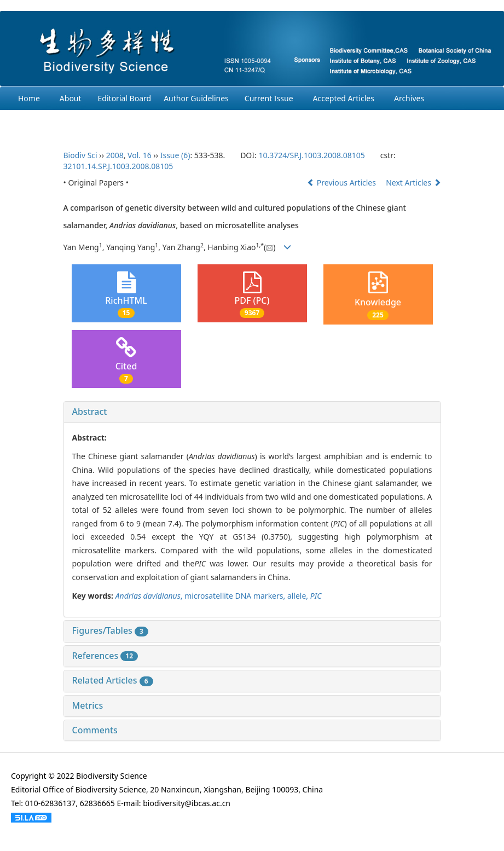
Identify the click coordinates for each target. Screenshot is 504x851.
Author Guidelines (196, 98)
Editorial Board (125, 98)
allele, (299, 596)
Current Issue (269, 98)
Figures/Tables (110, 630)
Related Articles (113, 680)
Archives (409, 98)
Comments (95, 730)
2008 (115, 155)
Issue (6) (175, 155)
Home (29, 98)
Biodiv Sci (80, 155)
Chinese (152, 122)
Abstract (90, 412)
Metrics (88, 705)
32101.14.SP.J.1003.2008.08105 (118, 166)
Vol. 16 (140, 155)
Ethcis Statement (48, 122)
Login (108, 122)
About (71, 98)
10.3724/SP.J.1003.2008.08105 (311, 155)
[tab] (252, 412)
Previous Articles (342, 183)
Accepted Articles (344, 98)
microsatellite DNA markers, (236, 596)
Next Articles (413, 183)
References (105, 656)
